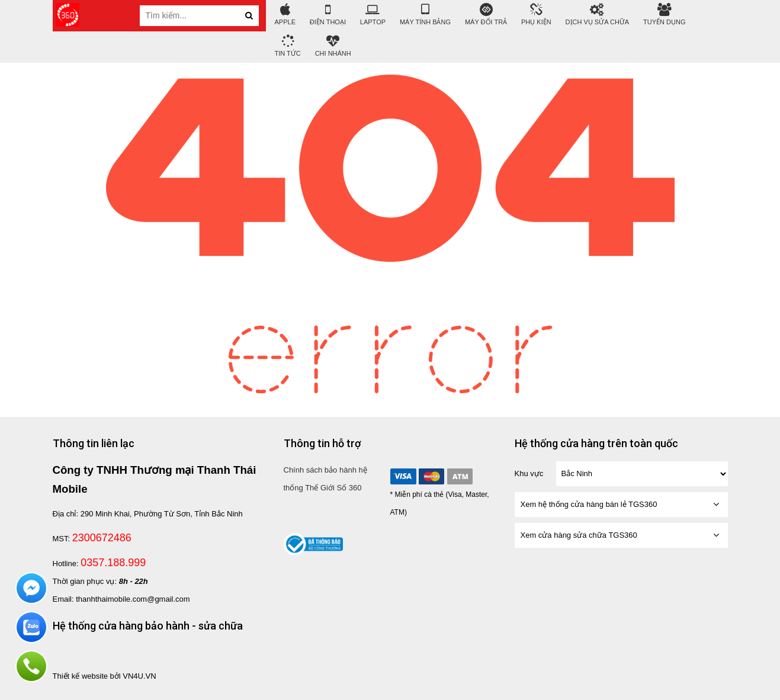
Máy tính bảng (425, 15)
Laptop (373, 15)
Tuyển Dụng (664, 15)
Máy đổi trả (486, 15)
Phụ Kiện (536, 15)
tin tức (288, 46)
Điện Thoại (328, 15)
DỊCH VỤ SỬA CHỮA (598, 15)
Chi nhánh (333, 46)
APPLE (285, 15)
